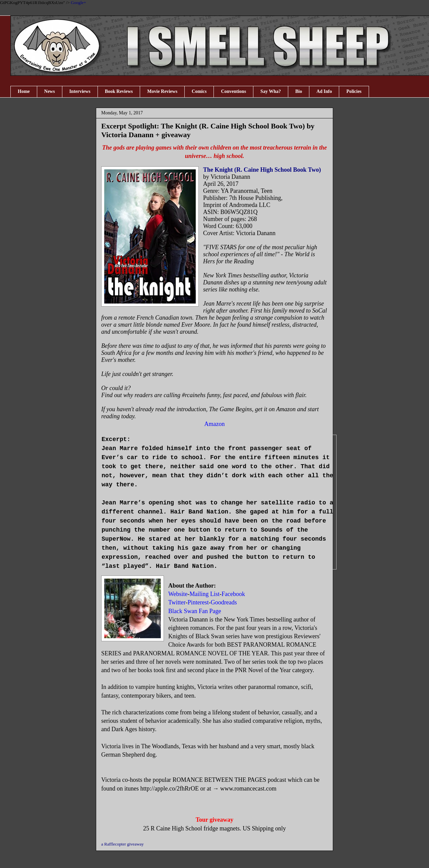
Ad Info (324, 91)
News (50, 91)
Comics (199, 91)
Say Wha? (271, 91)
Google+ (78, 3)
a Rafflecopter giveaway (122, 844)
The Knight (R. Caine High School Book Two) (263, 170)
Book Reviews (119, 91)
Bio (299, 91)
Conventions (233, 91)
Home (24, 91)
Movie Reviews (162, 91)
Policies (354, 91)
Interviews (80, 91)
